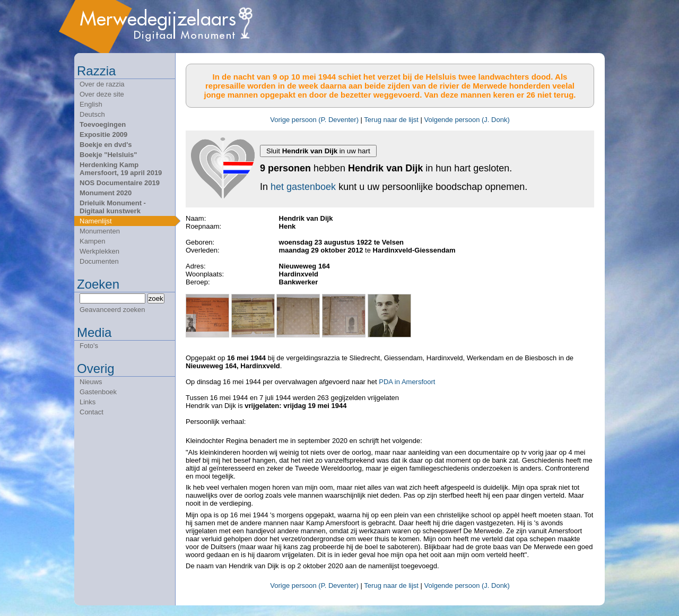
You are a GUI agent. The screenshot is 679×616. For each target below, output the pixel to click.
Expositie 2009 (103, 135)
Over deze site (102, 94)
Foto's (89, 346)
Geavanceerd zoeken (112, 310)
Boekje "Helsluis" (108, 155)
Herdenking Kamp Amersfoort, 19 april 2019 (121, 169)
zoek (156, 298)
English (91, 104)
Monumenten (100, 231)
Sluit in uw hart (318, 151)
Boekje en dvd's (106, 145)
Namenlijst (96, 221)
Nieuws (91, 382)
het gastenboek (303, 187)
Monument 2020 (106, 193)
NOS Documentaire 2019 (120, 183)
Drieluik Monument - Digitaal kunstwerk (113, 207)
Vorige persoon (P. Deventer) (314, 120)
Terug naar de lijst (391, 120)
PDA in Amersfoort (407, 382)
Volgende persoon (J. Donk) (467, 120)
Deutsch (92, 114)
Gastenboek (98, 392)
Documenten (99, 261)
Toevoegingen (103, 124)
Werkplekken (99, 251)
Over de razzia (102, 84)
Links (88, 402)
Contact (92, 412)
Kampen (92, 241)
